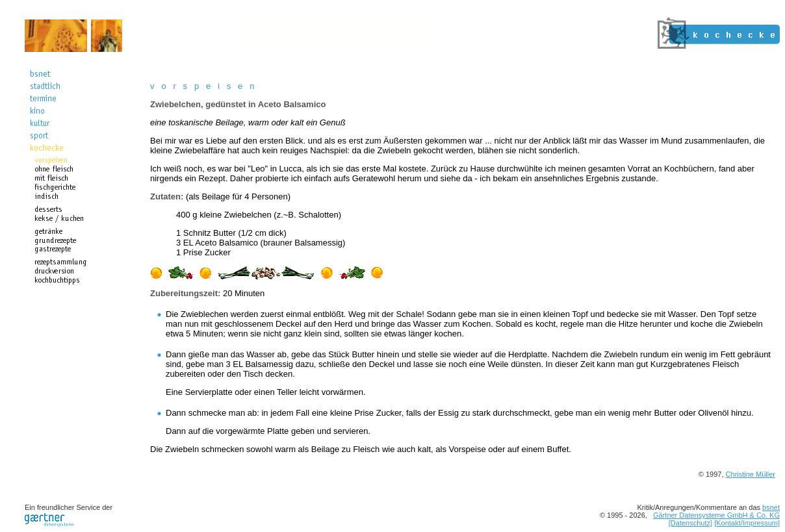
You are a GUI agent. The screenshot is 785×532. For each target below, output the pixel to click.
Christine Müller (751, 474)
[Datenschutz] (690, 523)
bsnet (771, 507)
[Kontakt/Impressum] (747, 523)
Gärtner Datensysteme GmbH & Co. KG (716, 515)
